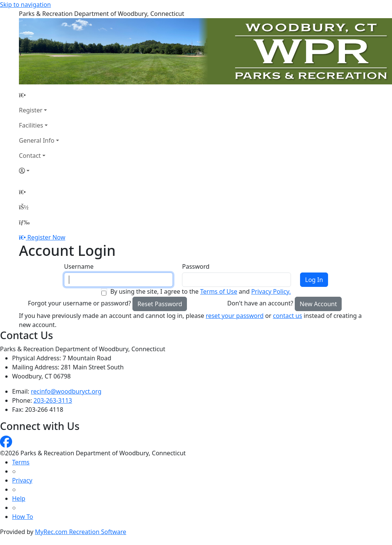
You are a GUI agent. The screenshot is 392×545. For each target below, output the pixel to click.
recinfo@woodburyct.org (66, 391)
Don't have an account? (260, 303)
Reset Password (160, 304)
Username (79, 266)
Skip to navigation (25, 5)
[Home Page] (39, 95)
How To (23, 517)
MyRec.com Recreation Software (80, 532)
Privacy (22, 480)
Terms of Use (219, 291)
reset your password (235, 316)
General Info (37, 140)
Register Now (46, 237)
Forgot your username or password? (80, 303)
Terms (21, 462)
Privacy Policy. (271, 291)
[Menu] (24, 222)
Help (19, 498)
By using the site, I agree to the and (200, 291)
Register (31, 110)
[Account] (39, 171)
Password (196, 266)
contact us (287, 316)
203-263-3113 (53, 400)
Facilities (31, 125)
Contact (30, 156)
